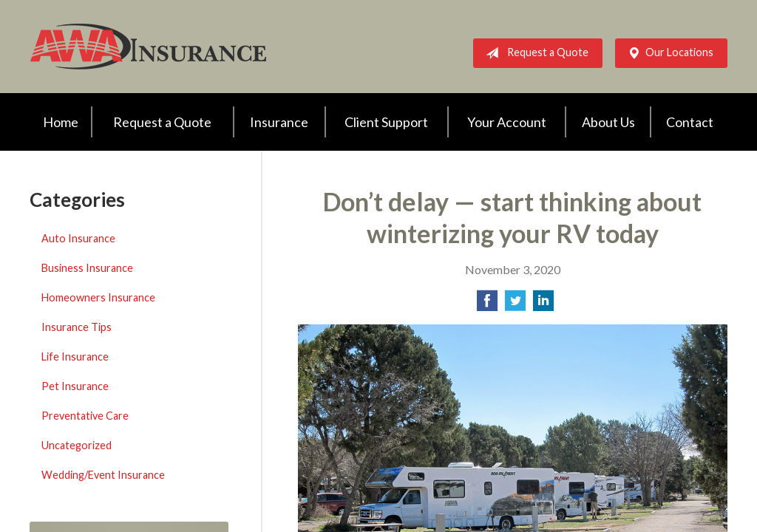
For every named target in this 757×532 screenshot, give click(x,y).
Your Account (507, 122)
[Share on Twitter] (515, 305)
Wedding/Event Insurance (103, 475)
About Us (608, 122)
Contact (690, 122)
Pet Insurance (75, 386)
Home (61, 122)
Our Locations (668, 53)
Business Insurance (87, 268)
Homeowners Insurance (98, 297)
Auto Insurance (78, 238)
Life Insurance (75, 357)
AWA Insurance (148, 47)
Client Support (386, 122)
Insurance (279, 122)
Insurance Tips (77, 327)
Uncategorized (77, 445)
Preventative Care (85, 416)
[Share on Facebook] (487, 305)
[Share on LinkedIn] (543, 305)
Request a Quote (534, 53)
